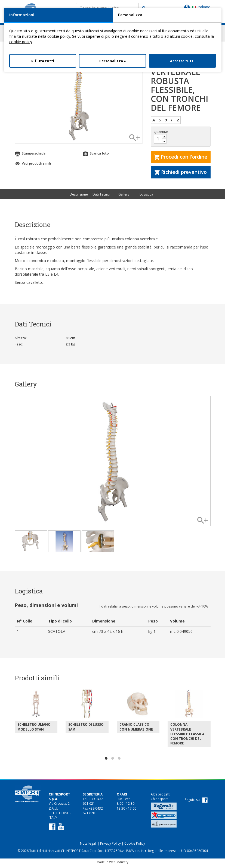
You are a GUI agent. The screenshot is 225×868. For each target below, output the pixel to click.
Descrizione (79, 197)
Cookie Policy (135, 846)
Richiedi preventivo (181, 174)
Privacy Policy (110, 846)
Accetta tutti (182, 61)
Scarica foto (96, 156)
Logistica (146, 197)
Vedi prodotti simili (33, 166)
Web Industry (119, 864)
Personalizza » (113, 61)
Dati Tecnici (101, 197)
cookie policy (21, 42)
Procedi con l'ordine (181, 159)
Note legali (88, 846)
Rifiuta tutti (43, 61)
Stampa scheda (30, 156)
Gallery (124, 197)
